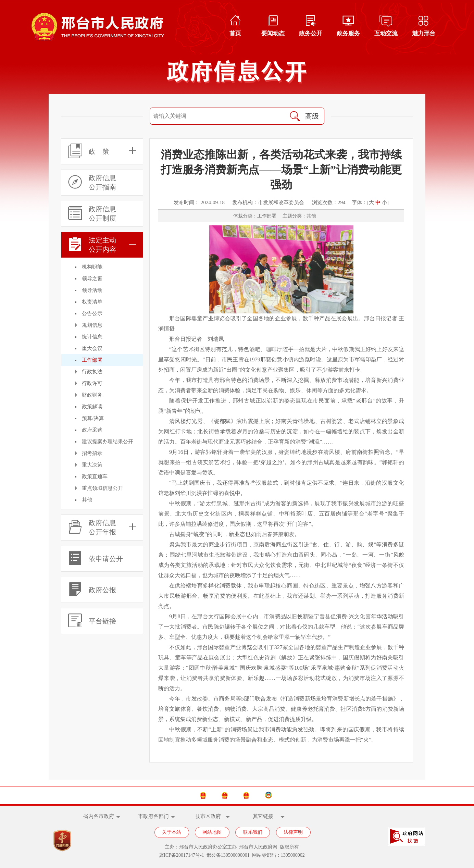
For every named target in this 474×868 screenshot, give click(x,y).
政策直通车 (95, 476)
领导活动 (92, 290)
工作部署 (92, 360)
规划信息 (92, 325)
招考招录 (92, 453)
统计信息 (92, 337)
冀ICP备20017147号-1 (181, 855)
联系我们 (253, 832)
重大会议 (92, 348)
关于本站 (172, 832)
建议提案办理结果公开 (108, 442)
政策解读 (92, 407)
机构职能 (92, 267)
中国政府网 (161, 795)
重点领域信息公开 (102, 488)
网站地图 (212, 832)
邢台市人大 (261, 795)
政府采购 (92, 430)
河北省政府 (211, 795)
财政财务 (92, 395)
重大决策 (92, 465)
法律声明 (293, 832)
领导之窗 (92, 278)
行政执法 (92, 372)
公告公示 (92, 313)
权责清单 (92, 302)
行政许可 (92, 383)
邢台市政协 (313, 795)
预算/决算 (93, 418)
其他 (87, 500)
